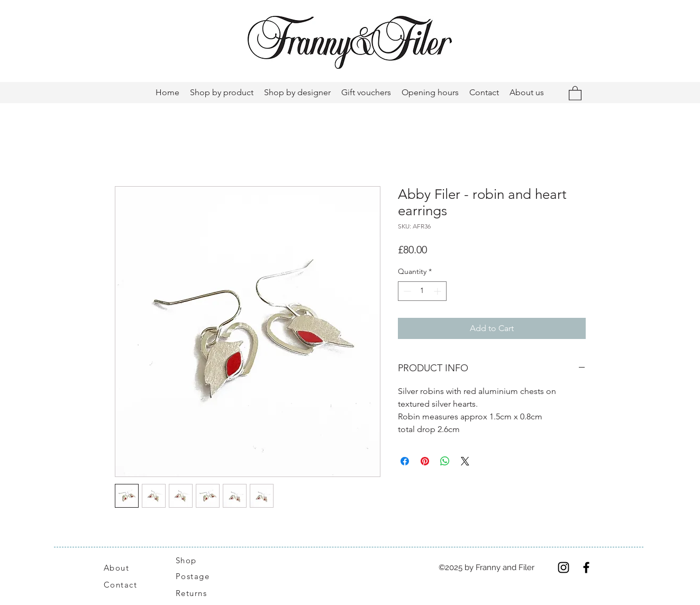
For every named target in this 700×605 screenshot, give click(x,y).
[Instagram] (563, 567)
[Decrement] (406, 291)
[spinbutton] (422, 291)
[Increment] (438, 291)
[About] (129, 567)
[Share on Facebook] (405, 461)
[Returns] (197, 593)
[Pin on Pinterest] (425, 461)
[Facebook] (586, 567)
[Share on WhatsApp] (445, 461)
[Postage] (198, 576)
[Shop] (193, 560)
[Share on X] (465, 461)
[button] (575, 93)
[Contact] (126, 584)
